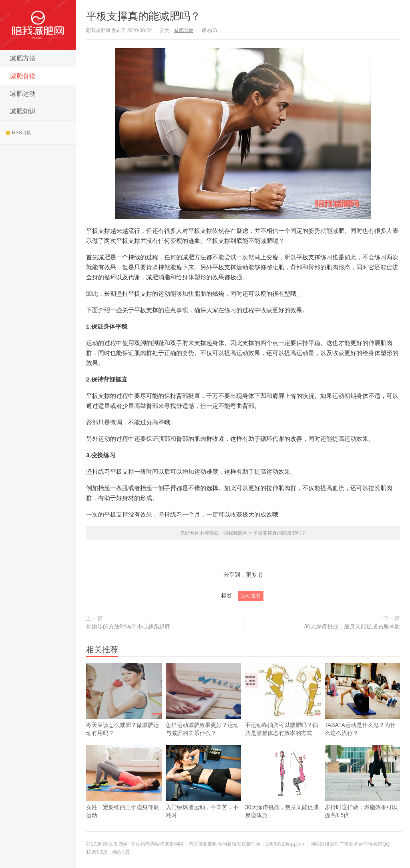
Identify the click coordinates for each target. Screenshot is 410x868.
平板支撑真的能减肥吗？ (143, 16)
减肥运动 (23, 94)
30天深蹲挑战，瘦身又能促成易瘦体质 (352, 626)
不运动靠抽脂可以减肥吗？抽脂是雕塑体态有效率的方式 (283, 699)
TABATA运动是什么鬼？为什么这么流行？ (363, 712)
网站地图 (121, 852)
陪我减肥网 (38, 25)
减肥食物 (23, 76)
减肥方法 (23, 58)
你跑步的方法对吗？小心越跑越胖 (128, 626)
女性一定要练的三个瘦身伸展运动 (124, 794)
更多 (251, 575)
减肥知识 (23, 111)
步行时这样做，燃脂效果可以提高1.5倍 (363, 794)
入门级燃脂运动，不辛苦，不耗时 (204, 794)
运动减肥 (251, 596)
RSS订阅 (19, 133)
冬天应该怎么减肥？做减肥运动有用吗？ (124, 699)
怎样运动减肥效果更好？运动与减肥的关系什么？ (204, 699)
